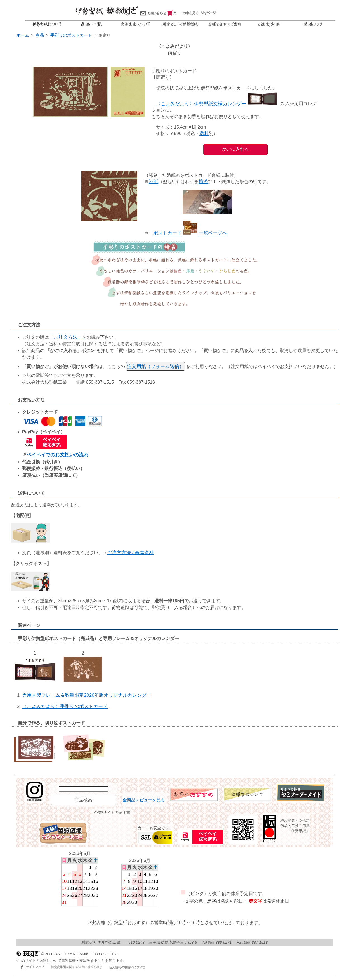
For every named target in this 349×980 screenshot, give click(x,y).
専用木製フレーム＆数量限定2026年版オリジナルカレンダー (87, 695)
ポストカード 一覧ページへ (190, 233)
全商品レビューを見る (144, 800)
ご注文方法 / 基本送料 (130, 553)
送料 (204, 134)
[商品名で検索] (83, 789)
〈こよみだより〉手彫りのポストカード (65, 706)
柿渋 (203, 182)
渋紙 (154, 182)
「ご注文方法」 (66, 337)
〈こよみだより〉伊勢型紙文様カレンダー (217, 104)
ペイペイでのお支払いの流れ (57, 455)
